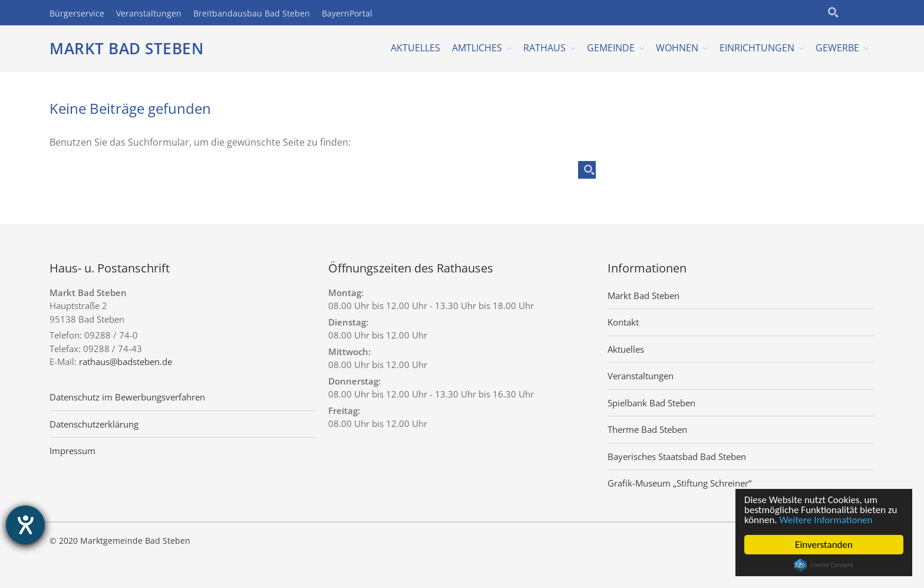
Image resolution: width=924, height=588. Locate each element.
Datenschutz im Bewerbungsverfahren (127, 397)
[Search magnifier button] (833, 12)
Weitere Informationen (826, 520)
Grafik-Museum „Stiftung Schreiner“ (679, 483)
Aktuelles (415, 48)
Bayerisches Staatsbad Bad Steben (677, 456)
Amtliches (477, 48)
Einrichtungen (757, 48)
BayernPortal (347, 13)
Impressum (72, 451)
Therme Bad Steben (647, 429)
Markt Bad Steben (126, 48)
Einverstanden (824, 545)
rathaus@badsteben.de (126, 362)
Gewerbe (837, 48)
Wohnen (677, 48)
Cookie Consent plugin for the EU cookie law (824, 565)
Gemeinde (611, 48)
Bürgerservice (77, 13)
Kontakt (623, 322)
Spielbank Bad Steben (651, 403)
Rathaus (544, 48)
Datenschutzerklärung (94, 424)
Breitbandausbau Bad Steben (252, 13)
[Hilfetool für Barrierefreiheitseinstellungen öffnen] (25, 525)
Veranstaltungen (149, 13)
